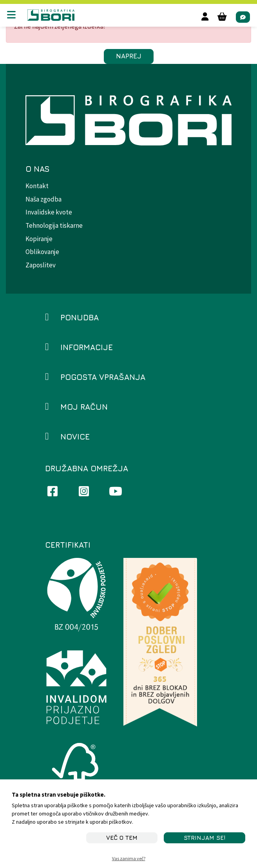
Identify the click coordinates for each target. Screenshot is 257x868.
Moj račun (84, 407)
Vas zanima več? (129, 858)
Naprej (129, 56)
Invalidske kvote (49, 212)
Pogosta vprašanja (103, 377)
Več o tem (122, 838)
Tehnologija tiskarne (54, 225)
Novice (75, 437)
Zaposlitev (41, 265)
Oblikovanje (42, 252)
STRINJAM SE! (205, 838)
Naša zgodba (43, 199)
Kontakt (37, 186)
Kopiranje (39, 239)
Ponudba (80, 317)
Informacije (87, 347)
